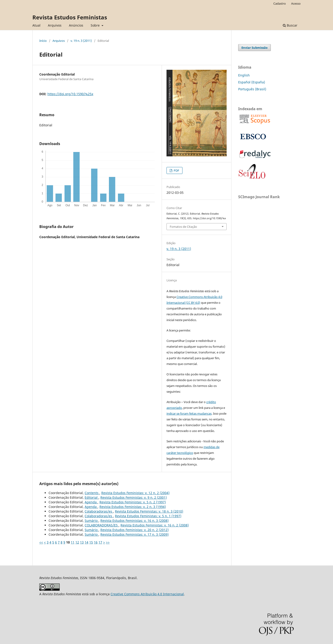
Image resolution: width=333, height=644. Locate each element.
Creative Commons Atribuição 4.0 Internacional (147, 594)
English (244, 75)
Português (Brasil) (252, 89)
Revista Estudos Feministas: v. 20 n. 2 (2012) (134, 530)
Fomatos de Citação (183, 227)
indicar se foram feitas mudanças (189, 413)
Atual (36, 25)
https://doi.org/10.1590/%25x (70, 94)
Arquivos (55, 25)
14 (86, 542)
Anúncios (76, 25)
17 (100, 542)
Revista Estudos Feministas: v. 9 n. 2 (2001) (134, 497)
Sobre (96, 25)
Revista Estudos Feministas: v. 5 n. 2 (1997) (133, 502)
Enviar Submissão (254, 48)
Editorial (92, 497)
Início (43, 41)
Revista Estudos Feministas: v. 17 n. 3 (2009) (134, 534)
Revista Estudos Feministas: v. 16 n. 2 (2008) (155, 525)
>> (108, 542)
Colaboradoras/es (99, 511)
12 (77, 542)
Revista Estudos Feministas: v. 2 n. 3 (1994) (133, 507)
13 (82, 542)
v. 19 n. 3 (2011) (81, 41)
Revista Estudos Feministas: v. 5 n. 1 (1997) (148, 516)
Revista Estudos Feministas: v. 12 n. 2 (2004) (135, 493)
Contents (92, 493)
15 (91, 542)
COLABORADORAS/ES (102, 525)
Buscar (290, 25)
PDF (176, 170)
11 (73, 542)
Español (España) (252, 82)
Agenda (91, 502)
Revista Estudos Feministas (70, 17)
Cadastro (280, 3)
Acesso (296, 3)
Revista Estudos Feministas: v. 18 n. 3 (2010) (149, 511)
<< (41, 542)
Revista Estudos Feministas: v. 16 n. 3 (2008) (134, 521)
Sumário (92, 521)
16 (96, 542)
